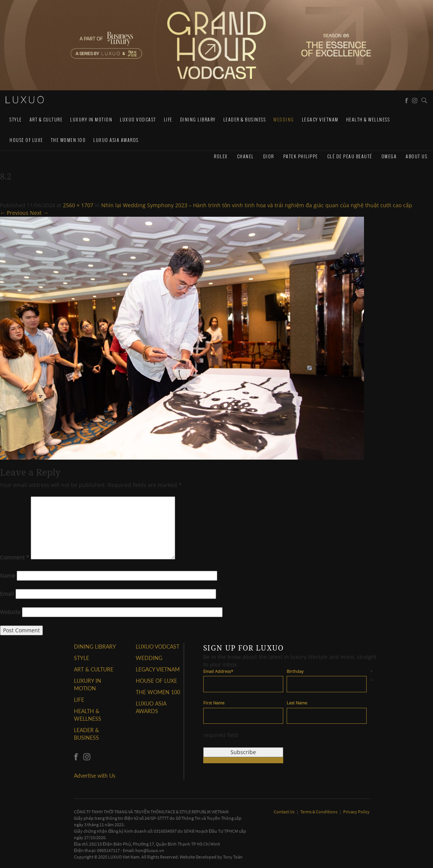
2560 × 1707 (78, 205)
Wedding (284, 119)
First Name (214, 703)
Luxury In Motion (91, 119)
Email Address (218, 671)
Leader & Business (245, 119)
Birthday (295, 671)
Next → (39, 213)
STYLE (16, 119)
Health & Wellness (368, 119)
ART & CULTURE (46, 119)
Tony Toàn (233, 857)
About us (417, 156)
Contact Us (285, 812)
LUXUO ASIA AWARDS (116, 140)
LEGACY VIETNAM (320, 119)
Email (7, 594)
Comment (15, 557)
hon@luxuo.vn (150, 850)
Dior (269, 156)
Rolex (221, 156)
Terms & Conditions (319, 812)
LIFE (168, 119)
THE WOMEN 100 (68, 140)
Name (8, 576)
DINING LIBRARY (198, 119)
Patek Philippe (301, 156)
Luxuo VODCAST (138, 119)
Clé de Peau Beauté (350, 156)
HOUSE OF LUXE (26, 140)
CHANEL (246, 156)
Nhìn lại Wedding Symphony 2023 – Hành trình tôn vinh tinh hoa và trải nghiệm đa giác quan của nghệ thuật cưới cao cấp (257, 205)
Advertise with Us (95, 776)
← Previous (14, 213)
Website (10, 612)
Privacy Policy (356, 812)
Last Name (297, 703)
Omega (389, 156)
